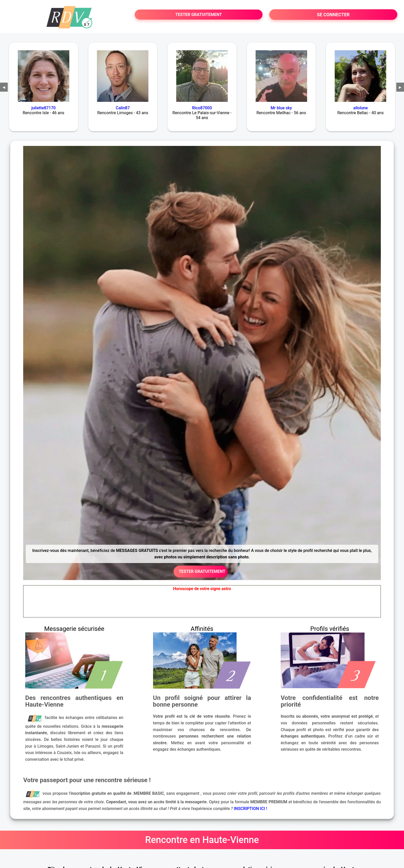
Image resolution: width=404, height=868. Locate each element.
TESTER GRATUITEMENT (199, 15)
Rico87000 (202, 108)
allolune (360, 108)
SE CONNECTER (333, 15)
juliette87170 (44, 108)
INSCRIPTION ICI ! (251, 809)
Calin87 (123, 108)
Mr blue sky (281, 108)
